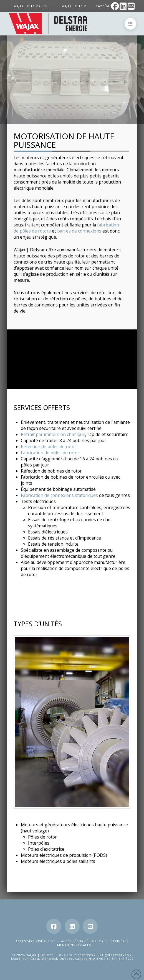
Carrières (119, 941)
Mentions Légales (74, 945)
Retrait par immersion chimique (53, 434)
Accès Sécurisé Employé (83, 941)
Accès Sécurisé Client (36, 941)
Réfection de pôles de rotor (49, 447)
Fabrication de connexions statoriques (59, 495)
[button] (130, 24)
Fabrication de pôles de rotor (50, 453)
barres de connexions (79, 231)
